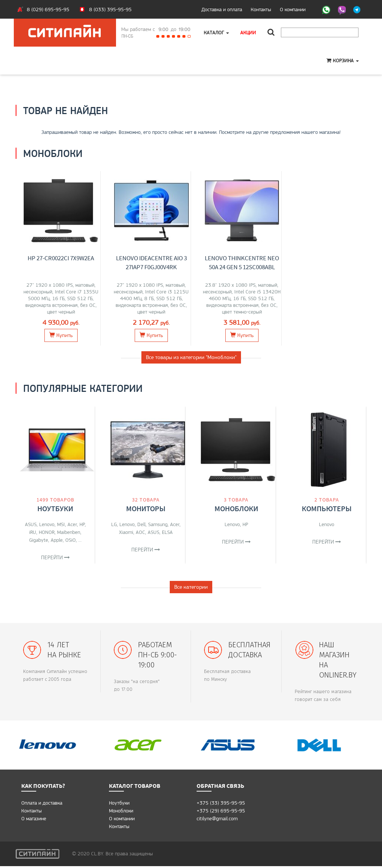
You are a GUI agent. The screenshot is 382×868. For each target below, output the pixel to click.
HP (82, 524)
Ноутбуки (55, 508)
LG (114, 524)
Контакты (261, 9)
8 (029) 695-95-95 (48, 9)
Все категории (191, 589)
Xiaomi (126, 532)
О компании (293, 9)
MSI (61, 524)
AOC (140, 532)
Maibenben (69, 532)
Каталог (216, 32)
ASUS (31, 524)
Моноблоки (236, 508)
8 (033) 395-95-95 (110, 9)
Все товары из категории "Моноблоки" (191, 357)
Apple (57, 540)
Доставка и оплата (222, 9)
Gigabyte (39, 540)
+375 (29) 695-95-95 (221, 812)
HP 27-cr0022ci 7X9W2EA (61, 258)
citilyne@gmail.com (217, 820)
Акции (248, 32)
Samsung (158, 524)
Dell (141, 524)
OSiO (71, 540)
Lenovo (47, 524)
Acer (72, 524)
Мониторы (146, 508)
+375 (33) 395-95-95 (221, 805)
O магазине (34, 820)
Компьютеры (327, 508)
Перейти (55, 557)
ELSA (167, 532)
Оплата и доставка (42, 805)
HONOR (47, 532)
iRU (33, 532)
